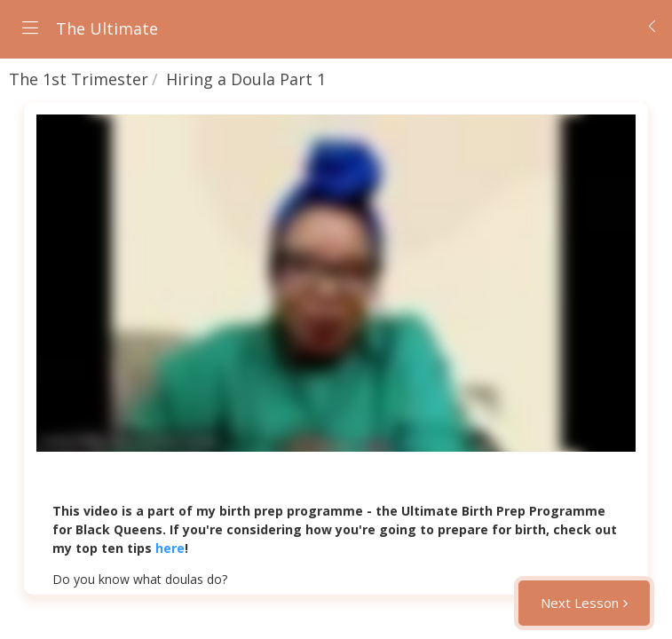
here (170, 548)
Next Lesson (580, 603)
